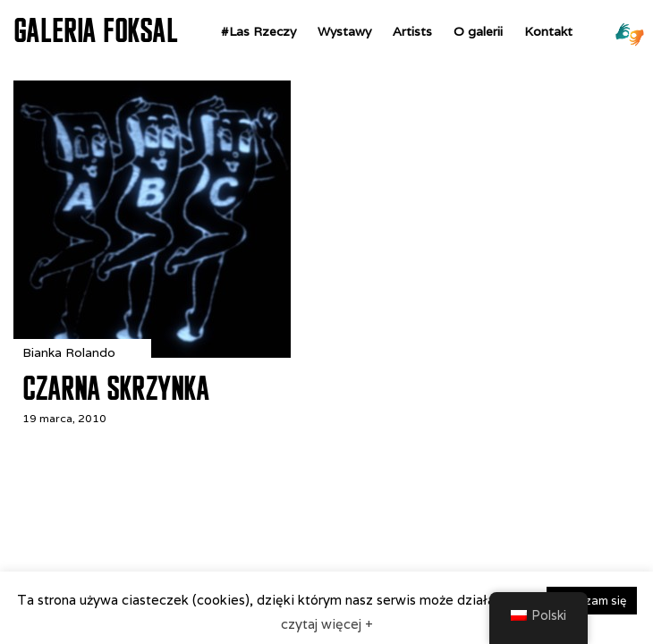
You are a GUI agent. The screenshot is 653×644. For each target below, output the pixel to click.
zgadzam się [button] (592, 601)
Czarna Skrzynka (116, 388)
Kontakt (548, 31)
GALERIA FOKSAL (96, 30)
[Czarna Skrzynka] (152, 353)
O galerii (478, 31)
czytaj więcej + (327, 624)
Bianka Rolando (69, 352)
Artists (412, 31)
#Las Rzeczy (259, 31)
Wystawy (344, 31)
